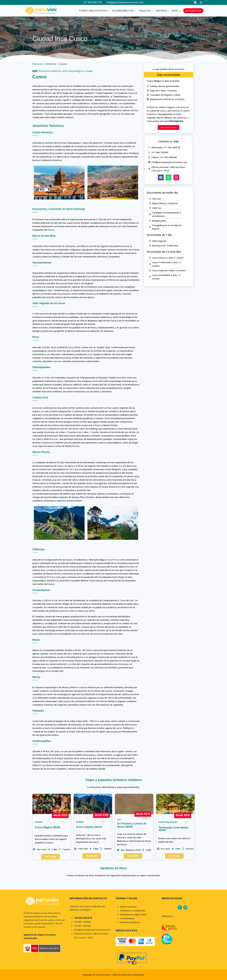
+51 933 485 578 (92, 2)
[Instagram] (201, 2)
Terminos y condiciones (133, 911)
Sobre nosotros (128, 907)
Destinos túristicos (130, 922)
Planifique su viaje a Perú (133, 914)
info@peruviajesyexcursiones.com (125, 2)
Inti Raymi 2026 (193, 11)
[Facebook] (195, 2)
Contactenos (127, 918)
